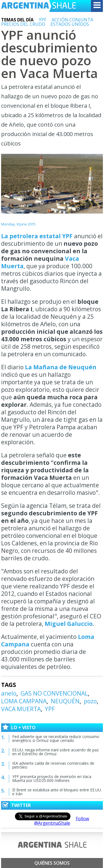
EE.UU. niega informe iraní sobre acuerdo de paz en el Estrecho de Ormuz (55, 752)
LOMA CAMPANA (24, 701)
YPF (43, 20)
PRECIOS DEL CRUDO (23, 24)
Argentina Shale (39, 6)
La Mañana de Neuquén (61, 367)
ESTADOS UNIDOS (70, 24)
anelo (9, 693)
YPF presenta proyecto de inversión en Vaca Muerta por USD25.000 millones (52, 778)
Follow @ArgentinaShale (62, 821)
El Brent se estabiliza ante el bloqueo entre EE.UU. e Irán (57, 792)
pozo (90, 701)
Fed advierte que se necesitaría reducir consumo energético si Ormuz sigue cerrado (56, 738)
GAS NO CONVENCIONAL (54, 693)
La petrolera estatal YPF (38, 236)
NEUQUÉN (65, 701)
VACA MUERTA (21, 709)
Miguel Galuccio (69, 624)
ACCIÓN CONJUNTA (72, 20)
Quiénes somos (52, 863)
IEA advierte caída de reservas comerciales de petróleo (53, 765)
